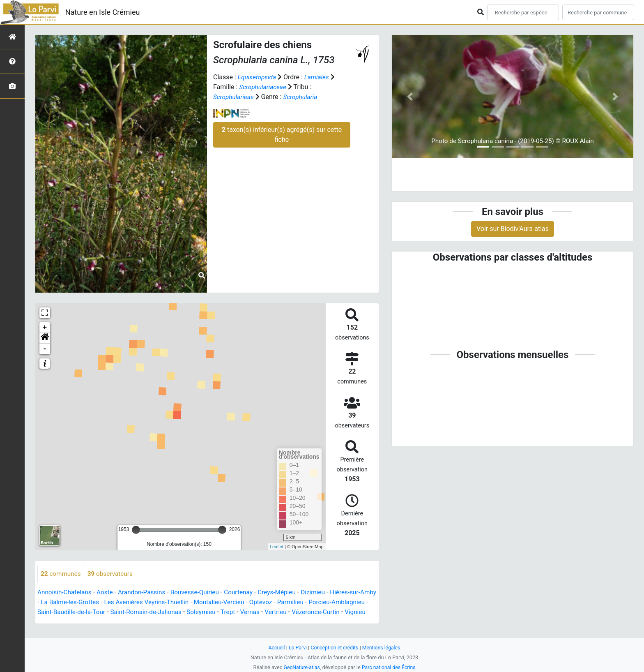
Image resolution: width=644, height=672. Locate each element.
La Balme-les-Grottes (90, 602)
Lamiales (319, 77)
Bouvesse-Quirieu (201, 592)
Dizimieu (324, 592)
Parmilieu (319, 602)
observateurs (113, 574)
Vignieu (71, 622)
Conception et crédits (335, 648)
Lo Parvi (296, 648)
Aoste (107, 592)
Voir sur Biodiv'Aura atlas (513, 229)
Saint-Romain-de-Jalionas (191, 612)
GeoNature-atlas (300, 667)
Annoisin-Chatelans (66, 592)
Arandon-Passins (146, 592)
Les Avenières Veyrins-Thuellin (170, 602)
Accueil (274, 648)
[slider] (136, 530)
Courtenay (247, 592)
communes (62, 574)
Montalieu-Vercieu (245, 602)
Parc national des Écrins (390, 667)
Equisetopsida (258, 77)
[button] (45, 338)
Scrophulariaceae (264, 87)
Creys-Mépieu (287, 592)
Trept (276, 612)
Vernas (299, 612)
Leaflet (277, 547)
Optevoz (289, 602)
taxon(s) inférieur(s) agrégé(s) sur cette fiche (282, 135)
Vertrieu (325, 612)
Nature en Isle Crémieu (103, 12)
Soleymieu (248, 612)
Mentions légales (383, 648)
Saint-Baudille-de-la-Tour (113, 612)
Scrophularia (303, 97)
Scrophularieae (234, 97)
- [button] (45, 349)
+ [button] (45, 328)
